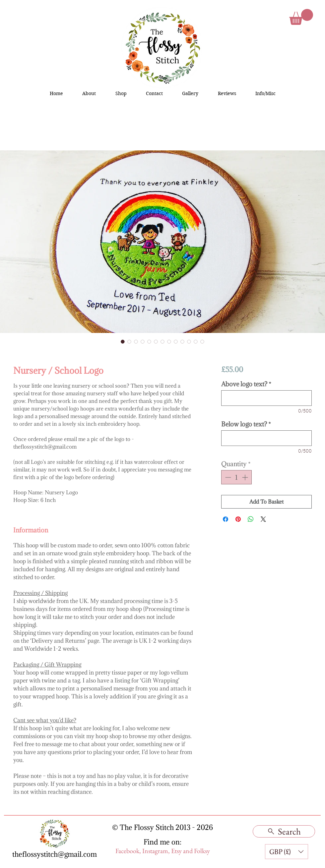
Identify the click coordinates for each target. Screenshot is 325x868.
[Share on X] (263, 519)
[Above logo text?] (266, 398)
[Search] (284, 831)
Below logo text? (246, 424)
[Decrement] (227, 477)
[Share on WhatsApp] (251, 519)
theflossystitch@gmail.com (55, 854)
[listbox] (287, 852)
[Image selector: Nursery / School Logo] (123, 342)
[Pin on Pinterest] (238, 519)
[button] (301, 17)
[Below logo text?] (266, 438)
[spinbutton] (236, 477)
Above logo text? (246, 384)
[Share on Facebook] (226, 519)
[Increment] (246, 477)
